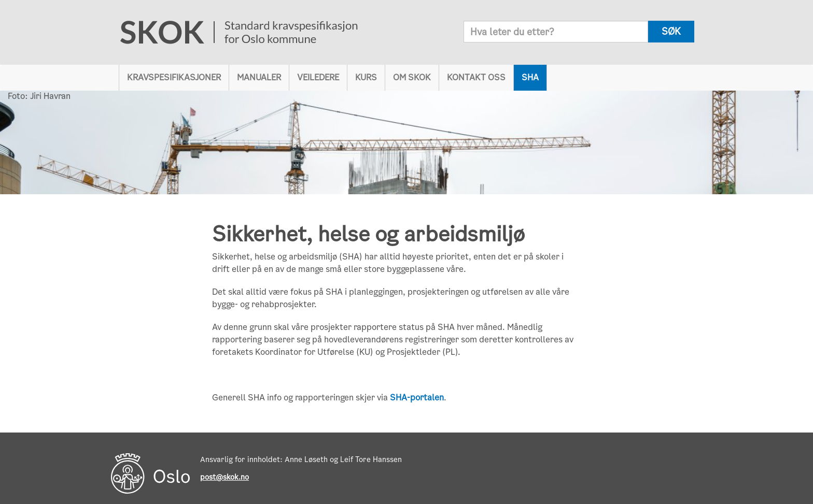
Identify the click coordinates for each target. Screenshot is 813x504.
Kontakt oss (476, 77)
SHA (530, 77)
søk (671, 31)
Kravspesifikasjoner (174, 77)
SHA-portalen (417, 398)
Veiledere (318, 77)
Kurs (366, 77)
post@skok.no (225, 477)
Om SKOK (412, 77)
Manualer (259, 77)
